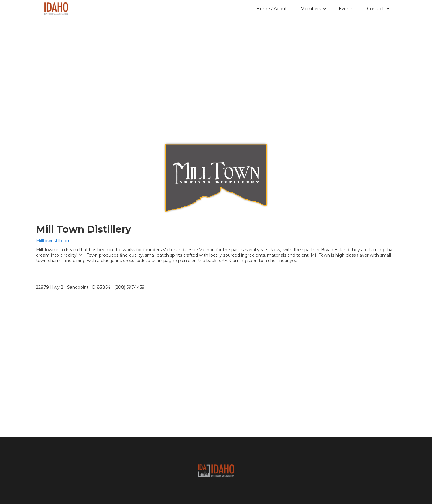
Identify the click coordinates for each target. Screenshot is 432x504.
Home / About (272, 9)
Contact (376, 9)
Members (311, 9)
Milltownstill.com (53, 241)
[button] (315, 9)
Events (346, 9)
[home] (56, 8)
